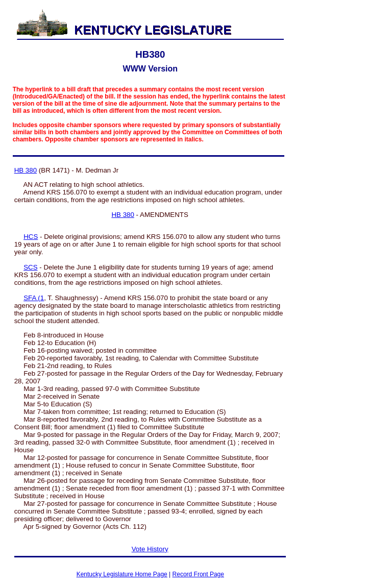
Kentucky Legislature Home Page (122, 574)
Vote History (150, 549)
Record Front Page (198, 574)
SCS (30, 267)
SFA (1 (34, 298)
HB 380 (26, 170)
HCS (31, 237)
